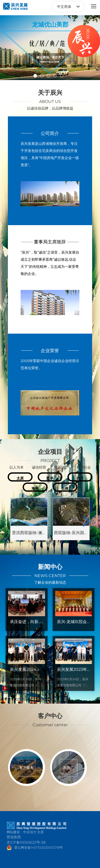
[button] (35, 76)
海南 (35, 488)
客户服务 (26, 768)
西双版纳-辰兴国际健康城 (71, 535)
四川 (80, 478)
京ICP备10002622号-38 (26, 842)
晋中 (50, 478)
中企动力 (30, 832)
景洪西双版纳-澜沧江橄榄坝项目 (29, 535)
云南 (65, 488)
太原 (20, 478)
